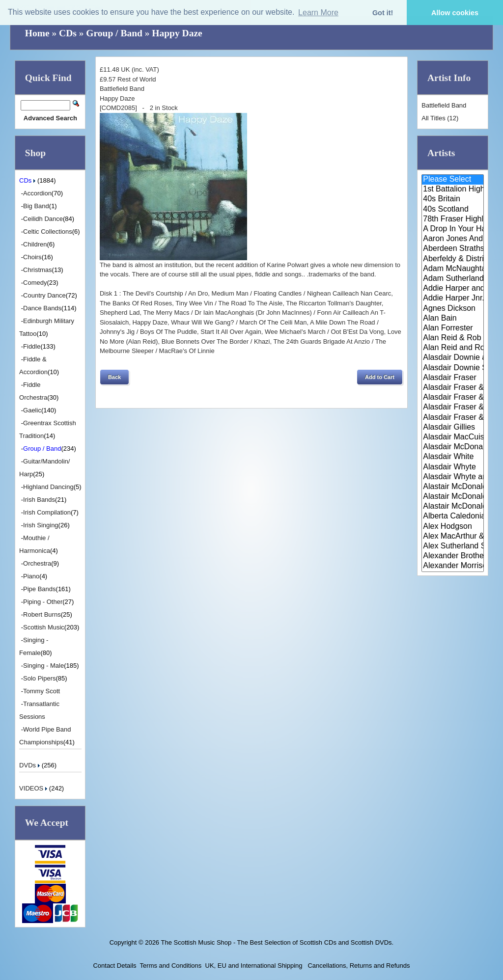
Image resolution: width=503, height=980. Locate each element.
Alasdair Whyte (453, 467)
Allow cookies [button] (455, 13)
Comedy (35, 283)
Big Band (36, 206)
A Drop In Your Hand (453, 229)
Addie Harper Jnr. (453, 299)
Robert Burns (42, 614)
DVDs (30, 765)
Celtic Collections (48, 231)
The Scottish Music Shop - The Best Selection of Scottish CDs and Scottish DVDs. (277, 942)
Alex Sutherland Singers (453, 546)
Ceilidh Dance (43, 219)
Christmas (38, 270)
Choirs (32, 257)
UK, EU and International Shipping (254, 966)
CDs (68, 33)
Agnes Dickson (453, 309)
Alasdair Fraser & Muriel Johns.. (453, 398)
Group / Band (114, 33)
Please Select (453, 180)
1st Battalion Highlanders (453, 190)
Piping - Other (43, 602)
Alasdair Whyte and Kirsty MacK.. (453, 477)
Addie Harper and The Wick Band (453, 289)
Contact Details (114, 966)
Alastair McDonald (453, 487)
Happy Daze (177, 33)
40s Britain (453, 199)
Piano (31, 576)
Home (37, 33)
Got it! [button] (383, 13)
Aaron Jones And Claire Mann (453, 239)
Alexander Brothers (453, 556)
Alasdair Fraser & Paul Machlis (453, 418)
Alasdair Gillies (453, 428)
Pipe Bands (40, 589)
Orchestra (37, 563)
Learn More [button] (318, 13)
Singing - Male (43, 666)
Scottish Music (44, 627)
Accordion (37, 193)
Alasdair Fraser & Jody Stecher (453, 388)
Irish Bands (39, 500)
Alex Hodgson (453, 527)
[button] (114, 377)
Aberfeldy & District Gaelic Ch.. (453, 259)
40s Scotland (453, 210)
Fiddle (32, 346)
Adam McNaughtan (453, 269)
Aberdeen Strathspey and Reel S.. (453, 249)
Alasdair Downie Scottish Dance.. (453, 368)
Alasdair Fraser (453, 378)
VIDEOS (34, 788)
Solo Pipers (39, 678)
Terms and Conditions (171, 966)
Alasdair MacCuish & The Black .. (453, 437)
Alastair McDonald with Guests (453, 507)
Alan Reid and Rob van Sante (453, 348)
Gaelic (32, 410)
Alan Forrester (453, 328)
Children (35, 244)
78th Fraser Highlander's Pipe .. (453, 219)
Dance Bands (42, 308)
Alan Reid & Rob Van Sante (453, 338)
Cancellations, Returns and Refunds (358, 966)
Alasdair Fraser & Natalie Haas (453, 408)
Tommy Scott (42, 691)
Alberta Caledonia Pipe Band (453, 517)
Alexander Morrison (453, 566)
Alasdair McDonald (453, 447)
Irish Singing (41, 525)
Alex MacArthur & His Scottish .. (453, 537)
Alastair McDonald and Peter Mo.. (453, 497)
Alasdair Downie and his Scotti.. (453, 358)
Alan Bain (453, 319)
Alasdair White (453, 457)
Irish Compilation (47, 512)
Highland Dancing (48, 487)
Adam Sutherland (453, 279)
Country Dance (44, 295)
